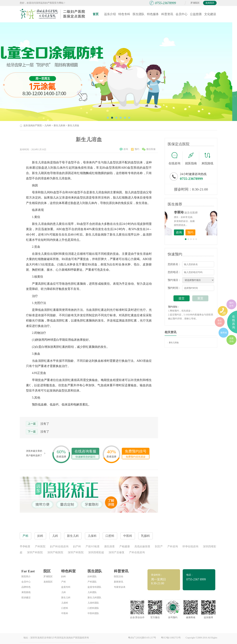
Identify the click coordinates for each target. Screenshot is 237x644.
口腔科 (65, 608)
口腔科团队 (93, 608)
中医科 (65, 613)
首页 (96, 14)
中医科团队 (93, 613)
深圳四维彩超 (96, 552)
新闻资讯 (118, 582)
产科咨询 (173, 546)
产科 (64, 582)
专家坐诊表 (120, 587)
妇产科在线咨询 (59, 546)
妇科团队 (92, 577)
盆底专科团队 (94, 587)
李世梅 (196, 212)
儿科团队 (92, 592)
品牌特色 (26, 587)
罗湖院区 (195, 3)
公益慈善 (196, 14)
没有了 (45, 424)
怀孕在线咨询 (190, 546)
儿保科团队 (93, 603)
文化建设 (210, 14)
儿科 (64, 592)
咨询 (124, 149)
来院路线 (207, 159)
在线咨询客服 (85, 454)
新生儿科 (66, 598)
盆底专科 (66, 587)
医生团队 (139, 14)
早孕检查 (25, 546)
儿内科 (48, 125)
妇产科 (77, 546)
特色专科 (124, 14)
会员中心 (182, 14)
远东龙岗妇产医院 (33, 125)
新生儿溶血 (73, 125)
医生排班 (220, 322)
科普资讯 (167, 14)
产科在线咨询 (137, 552)
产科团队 (92, 582)
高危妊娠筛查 (142, 546)
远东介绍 (110, 14)
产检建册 (125, 546)
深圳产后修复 (117, 552)
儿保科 (65, 603)
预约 (135, 149)
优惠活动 (231, 340)
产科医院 (40, 546)
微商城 (224, 333)
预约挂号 (231, 304)
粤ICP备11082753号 (171, 638)
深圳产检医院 (55, 552)
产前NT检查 (93, 546)
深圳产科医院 (35, 552)
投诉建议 (26, 598)
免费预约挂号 (136, 454)
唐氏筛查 (109, 546)
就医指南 (192, 158)
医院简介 (26, 577)
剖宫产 (159, 546)
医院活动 (118, 577)
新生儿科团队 (94, 598)
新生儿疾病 (59, 125)
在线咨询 (176, 158)
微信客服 (149, 149)
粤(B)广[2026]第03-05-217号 (142, 638)
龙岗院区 (210, 3)
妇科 (64, 577)
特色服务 (153, 14)
